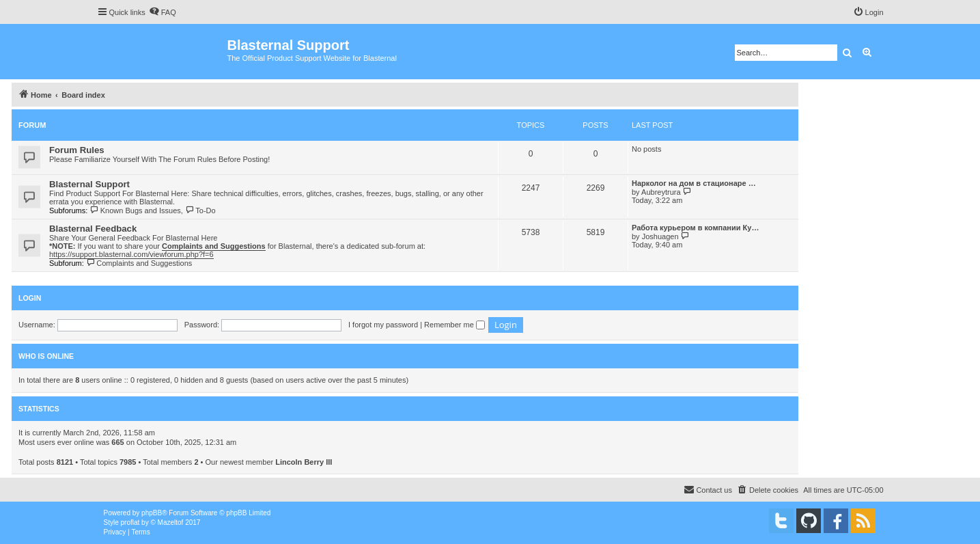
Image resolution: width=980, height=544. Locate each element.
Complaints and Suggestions (139, 263)
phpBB (152, 513)
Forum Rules (77, 150)
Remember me (454, 325)
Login (30, 298)
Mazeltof (171, 522)
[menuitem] (163, 12)
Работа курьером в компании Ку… (695, 228)
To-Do (200, 210)
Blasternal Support (89, 184)
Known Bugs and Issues (135, 210)
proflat (130, 522)
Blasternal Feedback (93, 229)
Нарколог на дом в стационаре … (694, 183)
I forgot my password (383, 325)
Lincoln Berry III (304, 462)
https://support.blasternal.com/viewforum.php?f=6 (131, 254)
